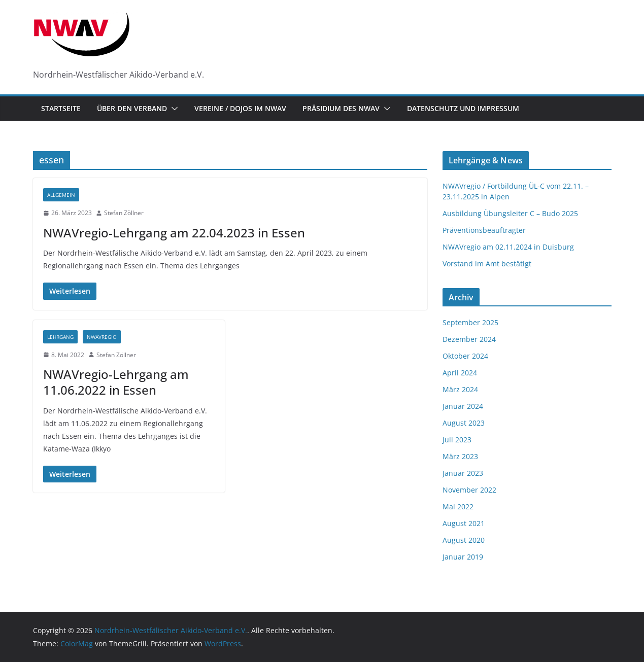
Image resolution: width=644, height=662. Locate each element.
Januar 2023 (463, 473)
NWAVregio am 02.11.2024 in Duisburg (508, 247)
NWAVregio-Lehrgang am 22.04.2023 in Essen (174, 233)
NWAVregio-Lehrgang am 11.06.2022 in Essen (116, 382)
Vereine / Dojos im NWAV (240, 108)
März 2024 (460, 389)
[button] (173, 109)
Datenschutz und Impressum (463, 108)
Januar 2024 (463, 406)
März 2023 (460, 456)
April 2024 (460, 373)
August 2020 (464, 540)
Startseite (61, 108)
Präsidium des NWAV (341, 108)
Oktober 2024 (465, 356)
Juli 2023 (457, 440)
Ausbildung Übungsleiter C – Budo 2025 (510, 213)
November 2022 (469, 490)
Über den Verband (132, 108)
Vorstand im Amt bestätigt (487, 264)
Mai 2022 (458, 507)
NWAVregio (102, 337)
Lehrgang (60, 337)
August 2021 (464, 523)
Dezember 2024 (469, 339)
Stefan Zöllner (124, 213)
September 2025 (470, 322)
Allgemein (61, 195)
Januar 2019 (463, 557)
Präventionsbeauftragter (484, 230)
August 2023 (464, 423)
